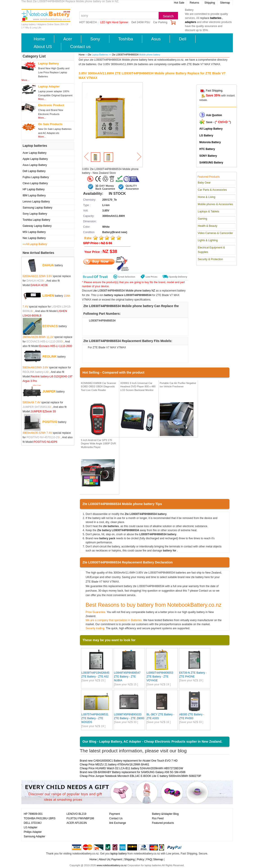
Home (39, 39)
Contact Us (116, 818)
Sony (95, 39)
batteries (216, 18)
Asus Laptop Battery (35, 165)
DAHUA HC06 (35, 281)
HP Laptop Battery (34, 189)
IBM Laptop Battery (34, 195)
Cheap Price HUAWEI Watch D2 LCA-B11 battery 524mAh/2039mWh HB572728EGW (131, 768)
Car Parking (160, 22)
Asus (156, 39)
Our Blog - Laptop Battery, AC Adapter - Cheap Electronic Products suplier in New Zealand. (153, 742)
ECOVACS (50, 326)
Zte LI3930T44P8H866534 (126, 55)
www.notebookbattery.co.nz (112, 865)
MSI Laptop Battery (34, 232)
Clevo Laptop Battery (35, 183)
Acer (68, 39)
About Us (104, 859)
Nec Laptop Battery (34, 238)
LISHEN (48, 295)
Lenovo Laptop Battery (36, 202)
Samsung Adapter (35, 836)
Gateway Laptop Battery (37, 226)
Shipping (210, 3)
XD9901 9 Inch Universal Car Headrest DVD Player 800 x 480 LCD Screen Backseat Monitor (138, 387)
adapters (191, 22)
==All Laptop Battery (35, 244)
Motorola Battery (210, 142)
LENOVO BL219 (76, 814)
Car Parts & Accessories (212, 190)
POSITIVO (50, 422)
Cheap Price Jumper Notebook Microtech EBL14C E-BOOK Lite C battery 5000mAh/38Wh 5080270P (141, 776)
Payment (115, 814)
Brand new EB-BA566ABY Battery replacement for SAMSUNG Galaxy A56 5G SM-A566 (133, 772)
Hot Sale (179, 3)
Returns (194, 3)
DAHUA (48, 265)
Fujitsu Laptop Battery (36, 177)
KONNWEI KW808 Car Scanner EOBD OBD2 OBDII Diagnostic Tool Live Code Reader (99, 387)
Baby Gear (204, 183)
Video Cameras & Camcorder (215, 233)
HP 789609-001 (33, 814)
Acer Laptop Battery (35, 153)
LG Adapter (31, 827)
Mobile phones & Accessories (215, 204)
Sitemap (225, 3)
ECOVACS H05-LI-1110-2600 (44, 342)
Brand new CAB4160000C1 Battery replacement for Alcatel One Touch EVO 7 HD (129, 761)
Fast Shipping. (215, 91)
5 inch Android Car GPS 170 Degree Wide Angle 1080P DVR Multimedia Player (99, 444)
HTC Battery (207, 149)
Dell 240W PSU (141, 22)
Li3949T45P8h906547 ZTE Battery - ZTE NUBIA (127, 677)
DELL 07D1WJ (33, 823)
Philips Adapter (33, 832)
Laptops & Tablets (208, 211)
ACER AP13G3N (77, 823)
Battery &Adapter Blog (165, 814)
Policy (140, 859)
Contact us (80, 47)
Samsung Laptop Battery (38, 208)
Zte (90, 55)
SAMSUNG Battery (211, 163)
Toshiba (126, 39)
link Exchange (118, 823)
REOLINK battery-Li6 (35, 372)
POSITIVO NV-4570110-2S (43, 437)
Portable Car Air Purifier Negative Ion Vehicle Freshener (178, 385)
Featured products (163, 823)
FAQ (149, 859)
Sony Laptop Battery (35, 214)
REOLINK (50, 356)
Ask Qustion (214, 115)
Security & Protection (210, 259)
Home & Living (207, 197)
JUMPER (49, 391)
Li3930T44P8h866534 (102, 321)
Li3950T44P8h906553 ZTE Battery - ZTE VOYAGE (160, 677)
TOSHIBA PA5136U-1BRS (40, 818)
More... (25, 80)
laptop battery (118, 854)
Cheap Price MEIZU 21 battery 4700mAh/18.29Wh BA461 (115, 765)
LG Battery (206, 135)
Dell (183, 39)
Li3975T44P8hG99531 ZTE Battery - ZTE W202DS (95, 718)
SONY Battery (208, 156)
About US (43, 47)
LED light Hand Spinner (114, 22)
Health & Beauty (208, 226)
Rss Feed (158, 818)
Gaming (202, 219)
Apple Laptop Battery (35, 159)
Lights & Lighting (208, 240)
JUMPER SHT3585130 (37, 407)
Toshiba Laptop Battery (37, 220)
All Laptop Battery (211, 129)
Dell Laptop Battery (34, 171)
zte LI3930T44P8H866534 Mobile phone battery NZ (124, 291)
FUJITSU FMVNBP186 (80, 818)
